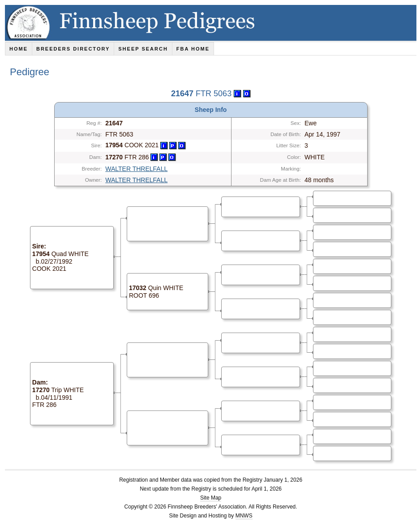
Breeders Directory (73, 49)
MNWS (244, 516)
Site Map (211, 498)
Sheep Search (143, 49)
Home (19, 49)
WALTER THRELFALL (136, 169)
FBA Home (193, 49)
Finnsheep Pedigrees (212, 23)
